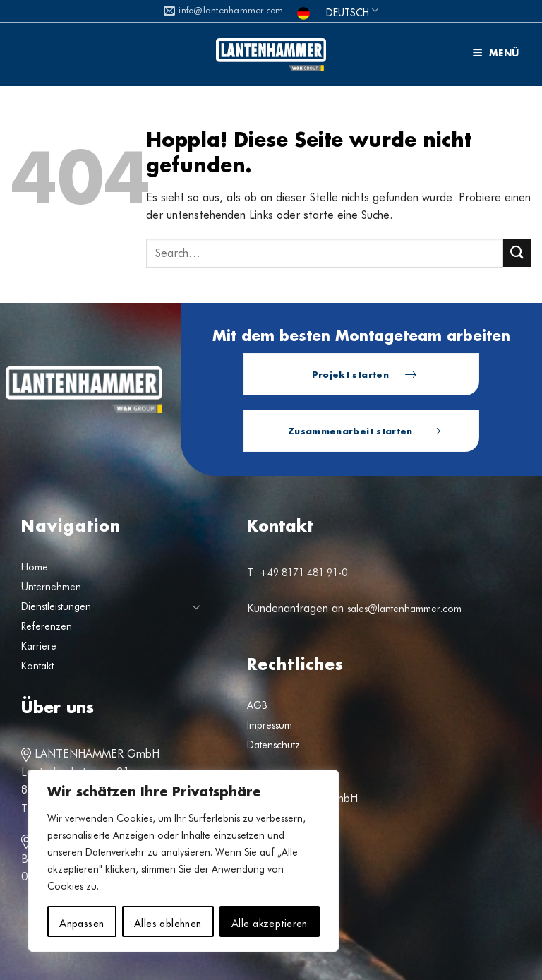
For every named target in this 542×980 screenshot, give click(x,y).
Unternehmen (51, 587)
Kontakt (37, 666)
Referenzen (47, 626)
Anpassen (82, 921)
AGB (257, 705)
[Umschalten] (196, 606)
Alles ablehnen (168, 921)
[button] (498, 55)
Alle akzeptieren (270, 921)
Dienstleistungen (56, 606)
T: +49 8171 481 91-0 (297, 573)
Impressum (270, 725)
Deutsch (338, 10)
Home (35, 567)
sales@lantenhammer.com (404, 609)
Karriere (39, 646)
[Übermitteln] (517, 253)
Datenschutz (273, 745)
